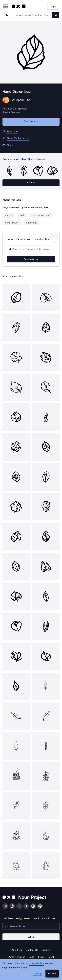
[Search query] (31, 249)
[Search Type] (8, 15)
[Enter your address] (31, 926)
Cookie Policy (36, 963)
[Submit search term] (56, 15)
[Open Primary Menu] (5, 7)
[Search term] (33, 15)
